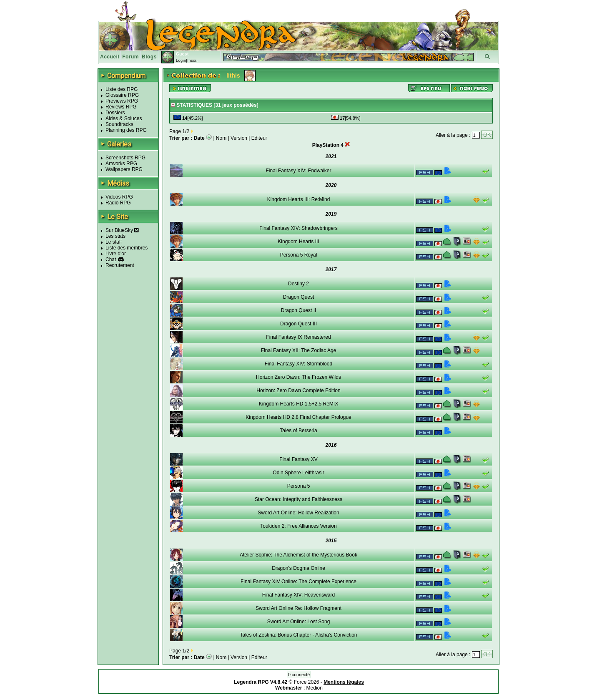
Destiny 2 (298, 284)
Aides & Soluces (124, 118)
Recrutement (120, 265)
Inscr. (192, 60)
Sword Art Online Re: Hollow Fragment (298, 608)
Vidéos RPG (119, 197)
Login (181, 60)
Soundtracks (119, 124)
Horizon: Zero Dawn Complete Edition (298, 390)
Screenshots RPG (125, 158)
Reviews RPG (121, 107)
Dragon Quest (299, 297)
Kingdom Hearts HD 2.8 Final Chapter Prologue (298, 417)
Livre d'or (116, 254)
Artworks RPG (121, 164)
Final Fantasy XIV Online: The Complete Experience (298, 582)
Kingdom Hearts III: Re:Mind (299, 199)
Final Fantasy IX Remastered (298, 337)
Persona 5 (299, 486)
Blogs (149, 57)
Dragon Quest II (299, 310)
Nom (221, 138)
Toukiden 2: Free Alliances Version (298, 526)
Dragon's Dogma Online (298, 568)
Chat (111, 259)
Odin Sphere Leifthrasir (298, 473)
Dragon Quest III (298, 324)
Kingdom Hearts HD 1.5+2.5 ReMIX (298, 404)
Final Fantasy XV (298, 459)
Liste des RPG (122, 89)
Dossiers (115, 113)
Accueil (110, 57)
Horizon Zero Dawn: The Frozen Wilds (298, 377)
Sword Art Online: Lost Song (299, 622)
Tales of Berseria (298, 431)
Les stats (115, 236)
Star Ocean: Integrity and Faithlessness (298, 499)
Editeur (259, 138)
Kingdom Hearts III (298, 242)
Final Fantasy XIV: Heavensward (298, 595)
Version (239, 138)
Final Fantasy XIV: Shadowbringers (298, 228)
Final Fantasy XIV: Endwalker (299, 171)
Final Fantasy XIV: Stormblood (298, 364)
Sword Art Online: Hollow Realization (298, 513)
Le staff (114, 242)
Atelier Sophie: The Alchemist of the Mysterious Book (298, 555)
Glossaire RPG (122, 95)
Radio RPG (118, 203)
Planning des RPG (126, 130)
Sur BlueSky (122, 230)
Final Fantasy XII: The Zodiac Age (299, 350)
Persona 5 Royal (299, 255)
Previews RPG (122, 101)
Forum (130, 57)
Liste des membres (127, 248)
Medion (315, 688)
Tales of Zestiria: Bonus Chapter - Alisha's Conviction (298, 635)
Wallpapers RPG (124, 169)
